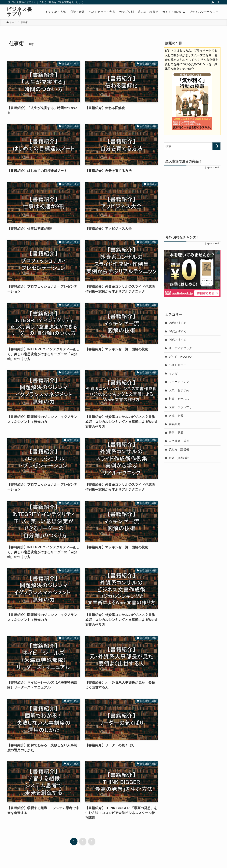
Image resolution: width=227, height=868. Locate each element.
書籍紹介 (175, 424)
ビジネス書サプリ (19, 12)
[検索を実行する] (216, 146)
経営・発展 (176, 433)
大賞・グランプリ (180, 407)
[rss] (213, 2)
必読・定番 (176, 416)
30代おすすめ (178, 331)
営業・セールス (179, 399)
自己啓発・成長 (179, 441)
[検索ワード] (192, 146)
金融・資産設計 (179, 458)
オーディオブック (180, 348)
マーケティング (179, 382)
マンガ (173, 373)
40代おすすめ (178, 340)
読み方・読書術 (179, 449)
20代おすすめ (178, 323)
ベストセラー (178, 365)
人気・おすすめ (179, 390)
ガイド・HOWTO (180, 357)
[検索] (218, 2)
